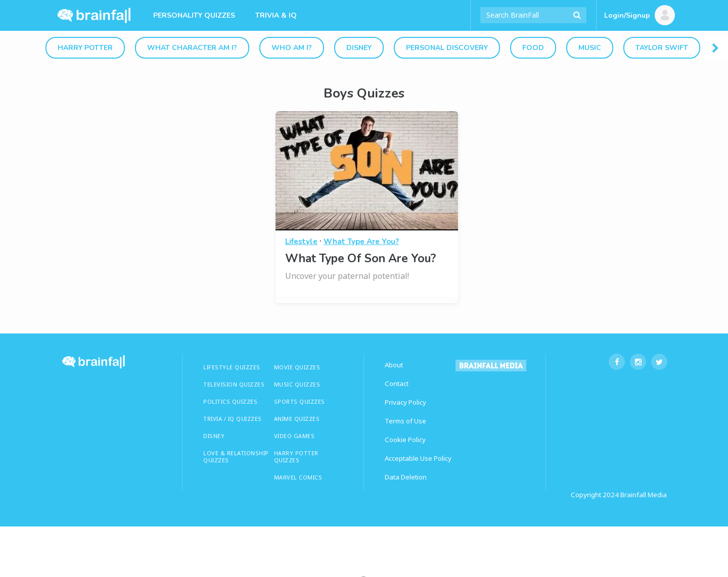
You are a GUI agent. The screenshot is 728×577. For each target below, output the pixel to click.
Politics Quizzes (230, 401)
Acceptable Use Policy (418, 458)
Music (590, 48)
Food (533, 48)
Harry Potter (85, 48)
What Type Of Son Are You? (360, 258)
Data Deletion (406, 477)
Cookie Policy (405, 440)
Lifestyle (301, 242)
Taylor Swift (662, 48)
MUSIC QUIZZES (297, 384)
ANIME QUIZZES (297, 419)
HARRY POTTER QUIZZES (296, 456)
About (394, 365)
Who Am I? (292, 48)
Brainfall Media (644, 495)
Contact (397, 383)
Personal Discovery (447, 48)
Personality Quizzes (194, 15)
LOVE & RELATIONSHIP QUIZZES (236, 456)
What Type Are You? (361, 242)
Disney (359, 48)
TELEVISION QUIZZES (234, 384)
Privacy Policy (405, 402)
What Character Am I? (192, 48)
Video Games (294, 436)
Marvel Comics (298, 477)
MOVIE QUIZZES (297, 367)
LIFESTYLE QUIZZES (232, 367)
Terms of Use (405, 421)
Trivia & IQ (276, 15)
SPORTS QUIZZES (300, 401)
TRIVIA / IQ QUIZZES (233, 419)
